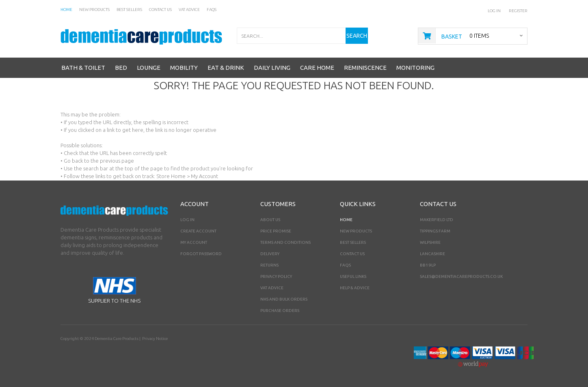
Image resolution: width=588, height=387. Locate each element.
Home (346, 220)
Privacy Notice (155, 339)
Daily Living (272, 68)
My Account (194, 242)
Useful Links (353, 276)
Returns (269, 265)
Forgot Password (201, 254)
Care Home (317, 68)
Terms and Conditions (285, 242)
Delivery (270, 254)
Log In (494, 11)
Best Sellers (353, 242)
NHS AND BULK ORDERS (284, 299)
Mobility (184, 68)
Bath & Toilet (83, 68)
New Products (356, 231)
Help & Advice (355, 288)
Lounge (149, 68)
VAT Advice (272, 288)
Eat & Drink (226, 68)
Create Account (198, 231)
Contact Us (352, 254)
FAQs (345, 265)
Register (518, 11)
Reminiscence (365, 68)
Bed (121, 68)
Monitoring (415, 68)
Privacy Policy (276, 276)
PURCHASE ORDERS (280, 311)
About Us (270, 220)
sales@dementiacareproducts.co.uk (461, 276)
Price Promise (276, 231)
